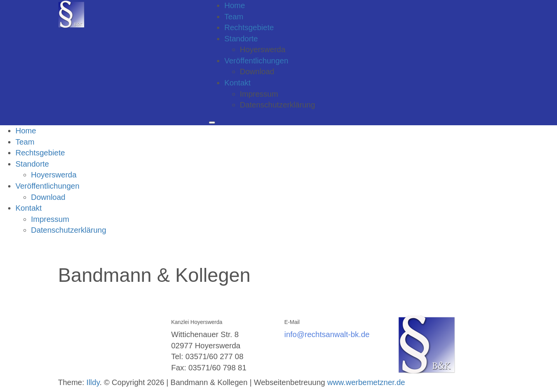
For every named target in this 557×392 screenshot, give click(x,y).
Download (257, 72)
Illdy (93, 382)
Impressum (259, 94)
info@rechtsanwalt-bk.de (327, 334)
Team (234, 17)
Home (235, 5)
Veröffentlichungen (256, 61)
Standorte (241, 39)
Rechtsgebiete (249, 27)
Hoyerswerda (263, 49)
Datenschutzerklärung (278, 105)
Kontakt (237, 83)
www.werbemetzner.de (366, 382)
